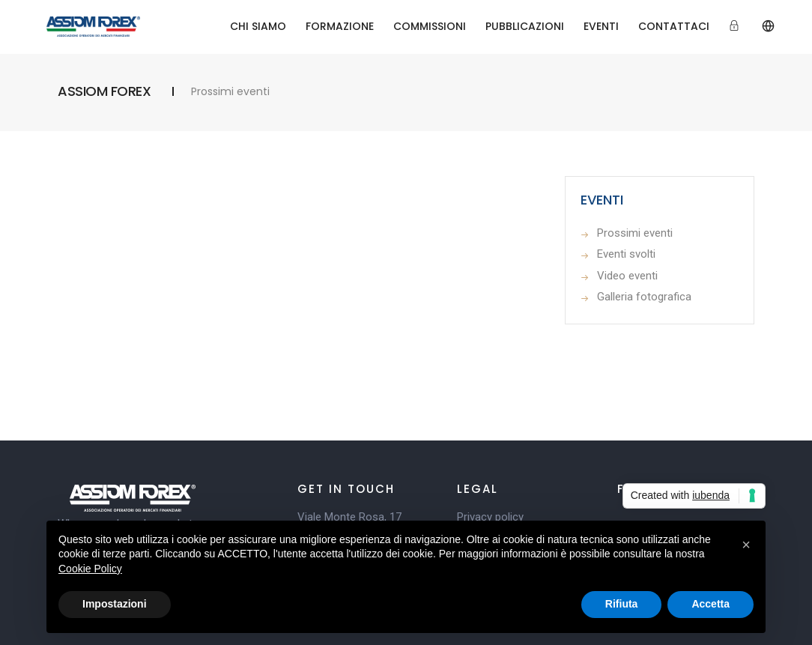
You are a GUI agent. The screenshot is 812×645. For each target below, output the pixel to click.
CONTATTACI (674, 26)
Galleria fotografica (644, 297)
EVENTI (601, 26)
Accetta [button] (710, 604)
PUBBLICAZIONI (525, 26)
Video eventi (627, 276)
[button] (746, 545)
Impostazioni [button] (115, 604)
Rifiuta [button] (622, 604)
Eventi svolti (626, 254)
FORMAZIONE (340, 26)
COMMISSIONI (430, 26)
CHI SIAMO (258, 26)
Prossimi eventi (635, 233)
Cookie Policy (90, 569)
